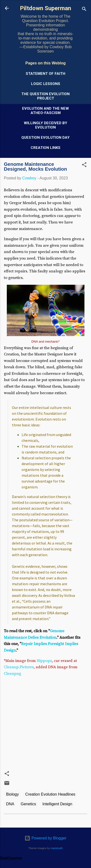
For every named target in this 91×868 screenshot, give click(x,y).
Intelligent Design (57, 804)
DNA (10, 804)
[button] (84, 165)
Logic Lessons (46, 84)
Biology (12, 794)
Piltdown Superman (45, 8)
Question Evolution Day (45, 138)
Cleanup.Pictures (19, 667)
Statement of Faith (45, 74)
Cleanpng (12, 674)
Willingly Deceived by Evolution (45, 125)
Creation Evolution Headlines (50, 794)
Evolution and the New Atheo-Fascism (45, 111)
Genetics (28, 804)
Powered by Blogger (45, 838)
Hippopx (44, 661)
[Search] (84, 10)
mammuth (57, 848)
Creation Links (45, 148)
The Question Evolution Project (45, 96)
